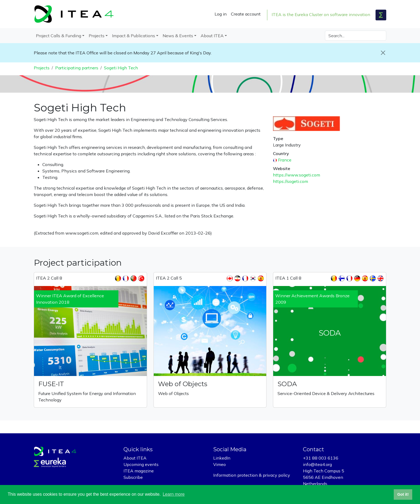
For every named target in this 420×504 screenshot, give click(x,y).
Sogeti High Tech (121, 68)
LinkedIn (222, 458)
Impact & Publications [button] (134, 36)
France (285, 160)
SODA (287, 384)
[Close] (383, 53)
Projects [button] (97, 36)
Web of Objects (183, 384)
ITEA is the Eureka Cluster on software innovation (321, 14)
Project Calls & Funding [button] (59, 36)
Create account (246, 14)
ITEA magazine (139, 471)
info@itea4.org (317, 464)
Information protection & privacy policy (252, 475)
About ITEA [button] (212, 36)
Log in (221, 14)
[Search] (356, 36)
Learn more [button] (174, 494)
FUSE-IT (51, 384)
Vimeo (220, 464)
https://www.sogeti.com (297, 175)
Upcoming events (141, 464)
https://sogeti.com (290, 181)
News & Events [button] (178, 36)
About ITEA (135, 458)
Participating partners (77, 68)
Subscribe (133, 477)
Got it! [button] (403, 494)
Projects (42, 68)
